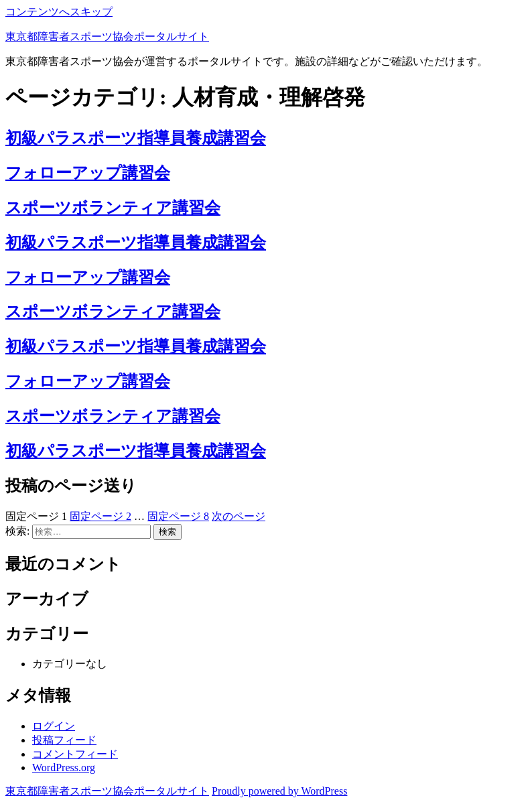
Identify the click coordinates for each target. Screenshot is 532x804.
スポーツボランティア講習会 (113, 208)
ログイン (54, 726)
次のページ (239, 516)
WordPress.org (64, 767)
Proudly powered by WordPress (279, 791)
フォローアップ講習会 (88, 173)
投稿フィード (64, 740)
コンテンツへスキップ (59, 12)
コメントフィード (75, 754)
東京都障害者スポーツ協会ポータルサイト (107, 37)
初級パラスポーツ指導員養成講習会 (136, 138)
